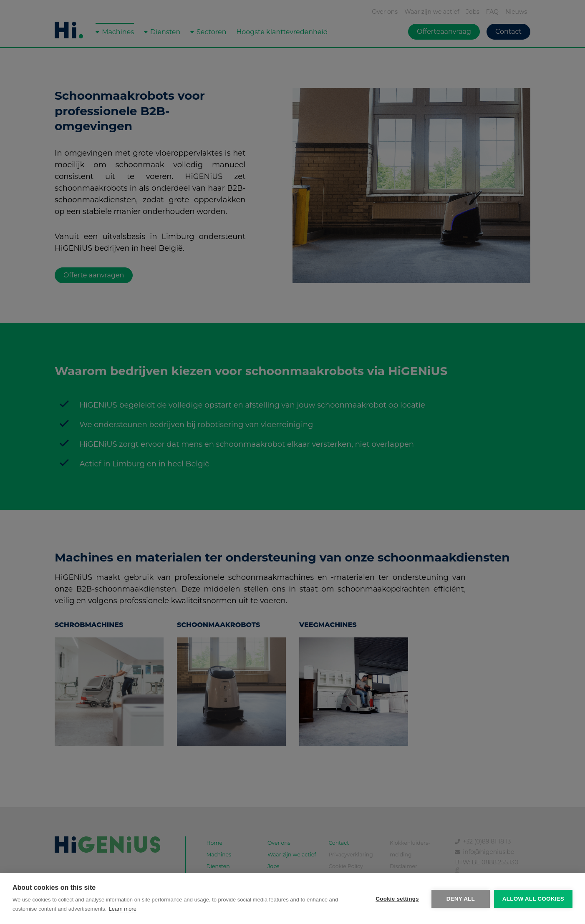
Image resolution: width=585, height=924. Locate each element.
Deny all (461, 899)
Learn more (122, 909)
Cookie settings (397, 899)
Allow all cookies (533, 899)
